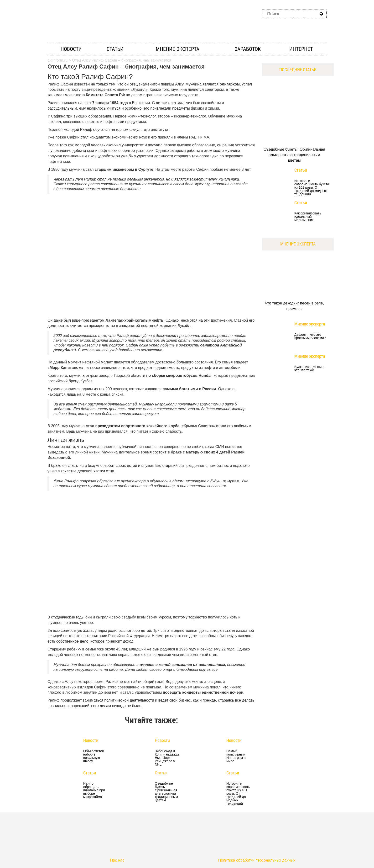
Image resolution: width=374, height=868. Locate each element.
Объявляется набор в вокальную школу (93, 756)
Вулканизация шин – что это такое (310, 369)
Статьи (115, 49)
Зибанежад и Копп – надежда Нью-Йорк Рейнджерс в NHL (167, 758)
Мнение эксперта (178, 49)
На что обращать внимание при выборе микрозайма (94, 790)
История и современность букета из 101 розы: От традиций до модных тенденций (238, 793)
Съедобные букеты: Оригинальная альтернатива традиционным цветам (166, 792)
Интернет (301, 49)
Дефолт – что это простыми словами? (310, 336)
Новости (71, 49)
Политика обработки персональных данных (257, 860)
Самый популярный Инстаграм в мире (236, 756)
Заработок (248, 49)
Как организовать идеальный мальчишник (308, 217)
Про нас (117, 860)
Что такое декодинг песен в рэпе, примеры (294, 306)
